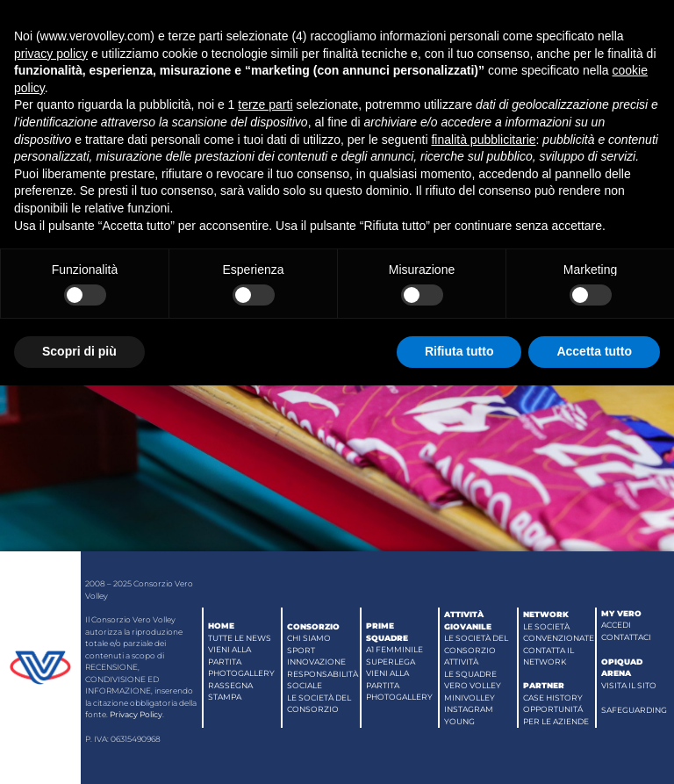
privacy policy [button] (51, 54)
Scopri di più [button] (79, 351)
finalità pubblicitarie (483, 140)
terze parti (265, 104)
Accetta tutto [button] (594, 351)
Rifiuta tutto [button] (459, 351)
